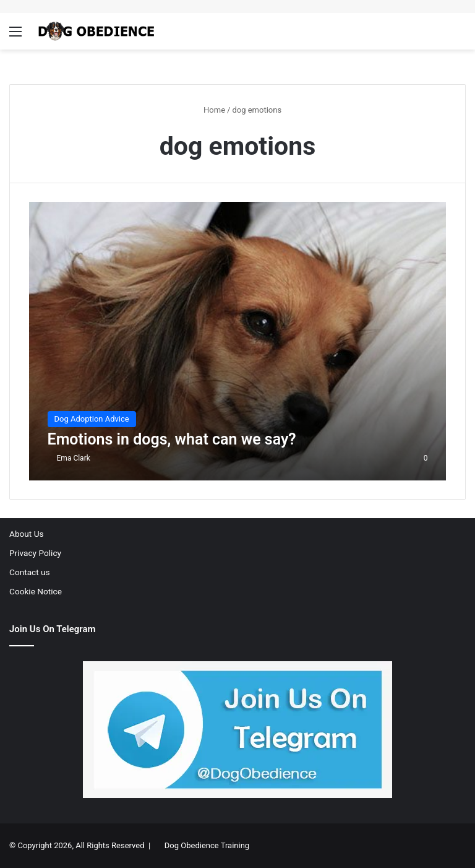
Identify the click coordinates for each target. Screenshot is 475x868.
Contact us (30, 572)
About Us (27, 534)
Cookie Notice (36, 591)
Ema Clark (74, 458)
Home (209, 110)
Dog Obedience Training (207, 845)
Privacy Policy (35, 553)
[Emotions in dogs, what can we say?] (238, 341)
